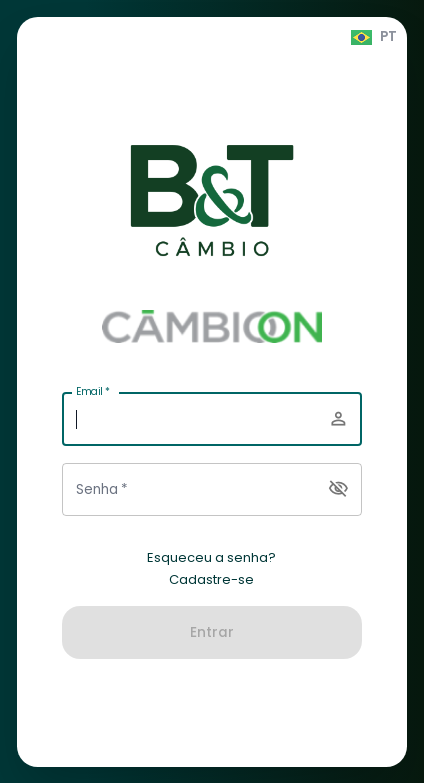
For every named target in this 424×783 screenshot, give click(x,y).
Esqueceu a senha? (211, 558)
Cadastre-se (211, 580)
